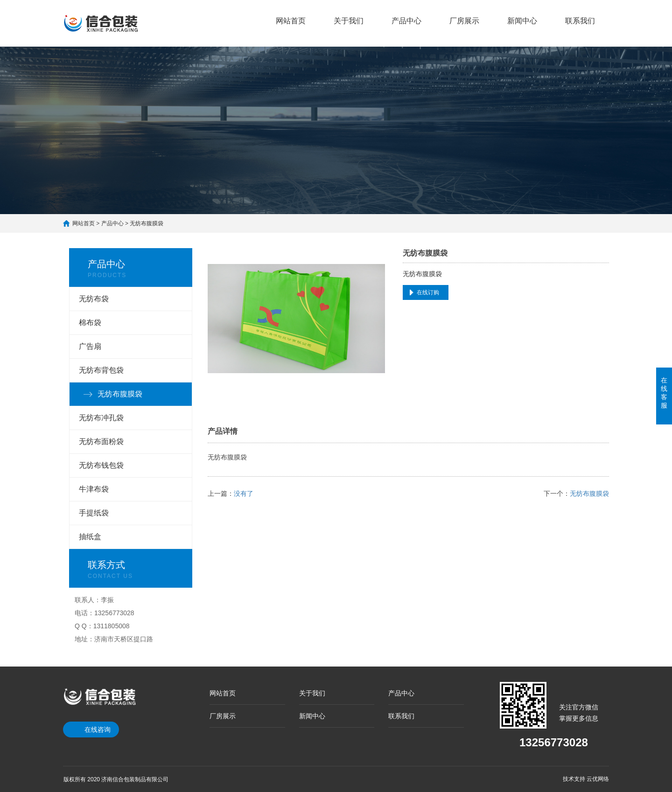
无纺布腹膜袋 (147, 223)
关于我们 (349, 21)
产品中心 (406, 21)
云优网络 (598, 779)
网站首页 (291, 21)
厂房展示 (464, 21)
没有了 (244, 493)
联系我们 (580, 21)
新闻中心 (522, 21)
